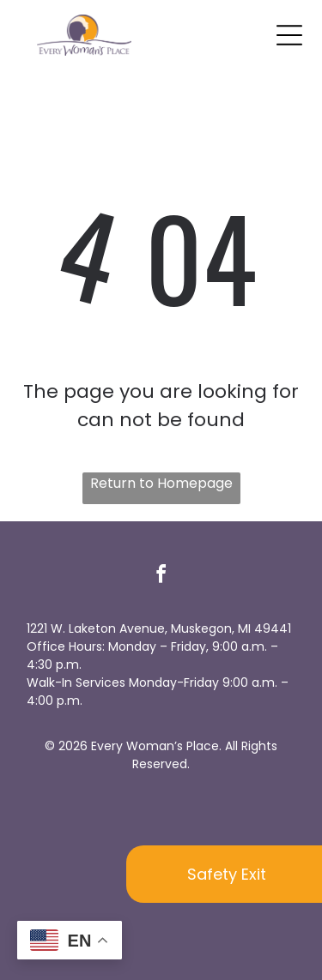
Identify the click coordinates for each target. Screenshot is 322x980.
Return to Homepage (161, 483)
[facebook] (161, 577)
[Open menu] (289, 35)
